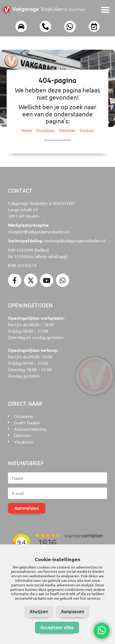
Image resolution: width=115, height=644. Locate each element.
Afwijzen (39, 611)
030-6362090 (21, 250)
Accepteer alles (57, 627)
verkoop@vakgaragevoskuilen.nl (75, 240)
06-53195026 (21, 256)
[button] (106, 10)
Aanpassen (73, 611)
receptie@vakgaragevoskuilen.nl (39, 231)
